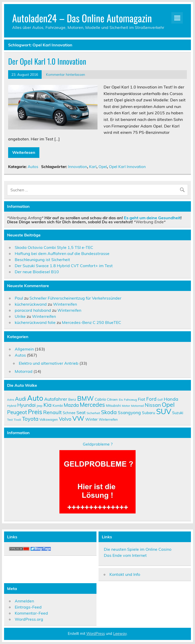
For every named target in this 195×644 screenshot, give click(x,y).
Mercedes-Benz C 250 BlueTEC (92, 322)
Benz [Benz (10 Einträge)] (72, 399)
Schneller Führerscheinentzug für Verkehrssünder (75, 298)
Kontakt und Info (125, 574)
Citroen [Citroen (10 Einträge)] (112, 399)
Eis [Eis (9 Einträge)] (121, 400)
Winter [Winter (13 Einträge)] (92, 419)
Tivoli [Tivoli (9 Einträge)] (17, 420)
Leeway (120, 634)
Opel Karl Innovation (127, 167)
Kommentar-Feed (31, 613)
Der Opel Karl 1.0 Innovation (47, 61)
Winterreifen (65, 304)
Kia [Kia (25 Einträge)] (47, 405)
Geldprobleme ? (98, 444)
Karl (93, 167)
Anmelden (24, 601)
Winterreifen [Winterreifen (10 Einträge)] (108, 419)
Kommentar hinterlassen (66, 74)
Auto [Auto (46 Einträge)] (35, 398)
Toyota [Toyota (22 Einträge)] (30, 419)
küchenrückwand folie (35, 322)
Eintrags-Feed (28, 607)
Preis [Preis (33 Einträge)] (35, 412)
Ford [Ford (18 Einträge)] (151, 399)
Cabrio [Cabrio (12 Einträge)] (100, 399)
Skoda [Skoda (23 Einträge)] (109, 412)
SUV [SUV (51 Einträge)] (164, 411)
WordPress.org (29, 619)
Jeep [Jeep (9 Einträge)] (39, 406)
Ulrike (20, 316)
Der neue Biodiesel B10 (37, 272)
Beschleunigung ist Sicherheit (42, 260)
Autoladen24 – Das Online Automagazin (82, 18)
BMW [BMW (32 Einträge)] (85, 398)
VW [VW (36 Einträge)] (78, 418)
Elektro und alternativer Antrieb (49, 363)
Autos (33, 167)
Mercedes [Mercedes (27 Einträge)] (92, 405)
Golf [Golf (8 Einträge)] (160, 400)
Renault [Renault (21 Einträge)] (52, 412)
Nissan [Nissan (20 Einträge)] (153, 405)
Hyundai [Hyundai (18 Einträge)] (26, 405)
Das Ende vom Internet (125, 555)
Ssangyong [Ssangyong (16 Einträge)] (129, 412)
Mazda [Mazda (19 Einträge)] (71, 405)
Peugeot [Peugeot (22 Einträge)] (17, 412)
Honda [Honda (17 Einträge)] (171, 399)
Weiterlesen (24, 152)
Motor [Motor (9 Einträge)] (126, 406)
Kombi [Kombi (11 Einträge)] (58, 405)
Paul (19, 298)
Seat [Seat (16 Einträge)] (81, 412)
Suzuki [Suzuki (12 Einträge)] (178, 413)
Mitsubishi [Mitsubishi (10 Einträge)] (113, 406)
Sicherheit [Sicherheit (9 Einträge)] (93, 413)
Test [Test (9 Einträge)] (10, 420)
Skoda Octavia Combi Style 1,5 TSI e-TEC (54, 247)
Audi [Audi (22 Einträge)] (21, 399)
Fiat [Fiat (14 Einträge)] (142, 399)
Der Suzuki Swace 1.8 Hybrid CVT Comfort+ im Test (64, 266)
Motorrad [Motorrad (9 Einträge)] (137, 406)
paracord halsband (33, 310)
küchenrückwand (31, 304)
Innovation (78, 167)
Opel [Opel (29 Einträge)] (168, 404)
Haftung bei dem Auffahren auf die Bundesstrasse (62, 253)
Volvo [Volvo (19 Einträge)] (65, 419)
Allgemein (24, 349)
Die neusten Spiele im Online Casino (138, 549)
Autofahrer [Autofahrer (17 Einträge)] (56, 399)
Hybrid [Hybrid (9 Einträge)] (12, 406)
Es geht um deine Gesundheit (152, 218)
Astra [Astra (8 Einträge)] (11, 400)
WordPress (96, 634)
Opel (103, 167)
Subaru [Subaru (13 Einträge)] (149, 413)
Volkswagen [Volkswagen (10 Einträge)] (49, 419)
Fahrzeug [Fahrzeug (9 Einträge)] (130, 400)
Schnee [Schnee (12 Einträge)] (69, 413)
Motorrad (24, 371)
